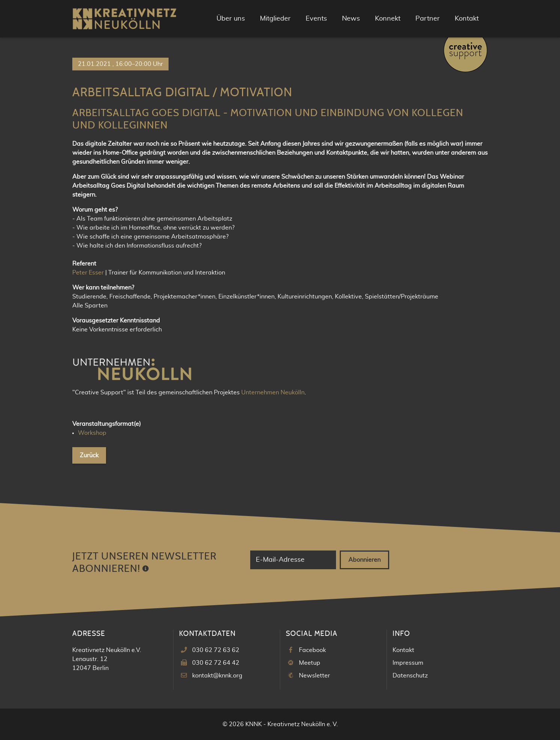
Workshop (92, 433)
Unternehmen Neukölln (273, 392)
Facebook (312, 650)
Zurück (89, 455)
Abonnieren (364, 560)
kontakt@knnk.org (217, 676)
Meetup (310, 663)
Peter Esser (88, 273)
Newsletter (314, 676)
